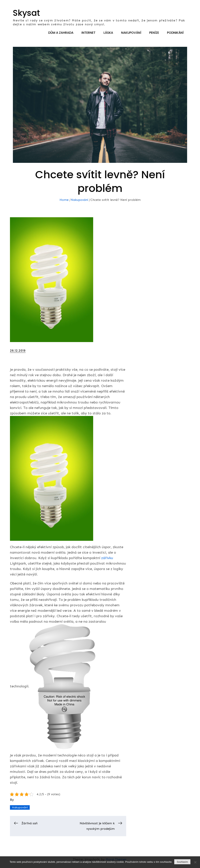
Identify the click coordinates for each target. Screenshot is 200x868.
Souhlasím (182, 862)
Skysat (26, 13)
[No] (195, 862)
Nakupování (131, 33)
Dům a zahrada (61, 33)
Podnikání (175, 33)
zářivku (107, 558)
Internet (88, 33)
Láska (108, 33)
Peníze (154, 33)
